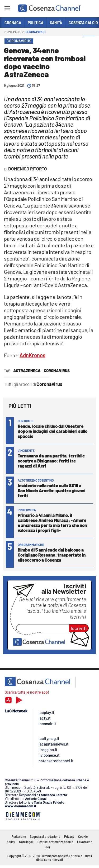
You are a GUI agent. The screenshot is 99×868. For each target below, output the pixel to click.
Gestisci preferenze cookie (55, 842)
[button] (89, 42)
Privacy (69, 836)
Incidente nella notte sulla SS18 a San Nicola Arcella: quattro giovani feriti (51, 490)
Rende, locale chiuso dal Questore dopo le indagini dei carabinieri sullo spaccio (53, 431)
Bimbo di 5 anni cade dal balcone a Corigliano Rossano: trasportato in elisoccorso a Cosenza (52, 555)
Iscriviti (79, 628)
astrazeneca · (28, 371)
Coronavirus (36, 32)
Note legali (26, 842)
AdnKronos (32, 355)
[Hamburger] (7, 9)
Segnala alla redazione (45, 836)
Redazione (19, 836)
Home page (12, 32)
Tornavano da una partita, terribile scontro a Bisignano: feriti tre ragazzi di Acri (51, 461)
